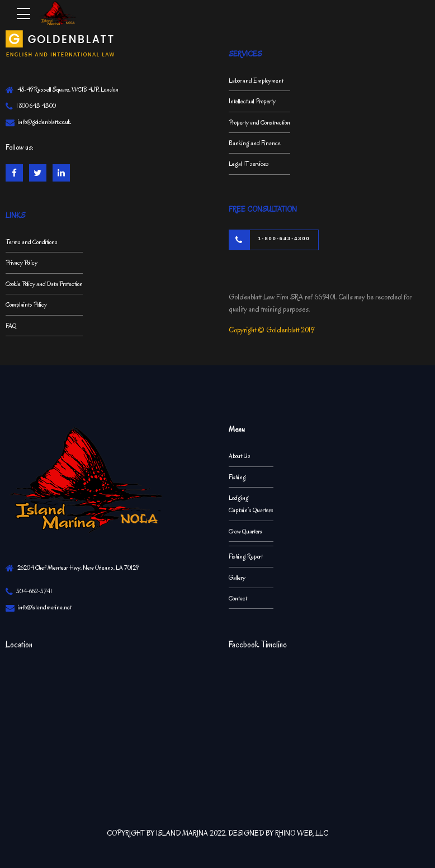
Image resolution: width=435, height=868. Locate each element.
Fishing (237, 477)
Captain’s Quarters (251, 510)
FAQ (11, 326)
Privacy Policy (22, 263)
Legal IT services (249, 164)
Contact (238, 598)
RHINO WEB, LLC (302, 833)
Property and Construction (259, 122)
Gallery (237, 578)
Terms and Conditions (32, 242)
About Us (240, 456)
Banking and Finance (255, 143)
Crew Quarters (246, 531)
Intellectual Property (252, 101)
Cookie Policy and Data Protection (44, 284)
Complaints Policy (26, 304)
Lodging (239, 498)
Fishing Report (246, 556)
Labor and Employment (256, 80)
